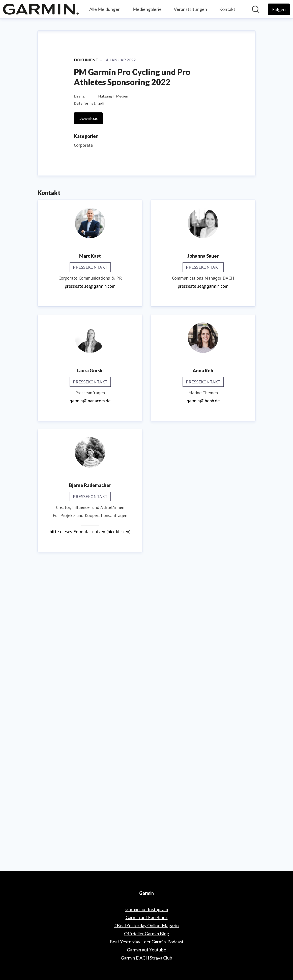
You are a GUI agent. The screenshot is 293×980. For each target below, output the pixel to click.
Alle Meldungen (105, 9)
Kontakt (227, 9)
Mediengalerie (147, 9)
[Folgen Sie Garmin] (279, 9)
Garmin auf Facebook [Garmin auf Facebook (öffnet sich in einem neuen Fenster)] (147, 917)
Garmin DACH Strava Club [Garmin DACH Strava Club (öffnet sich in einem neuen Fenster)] (146, 958)
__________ (90, 826)
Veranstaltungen (190, 9)
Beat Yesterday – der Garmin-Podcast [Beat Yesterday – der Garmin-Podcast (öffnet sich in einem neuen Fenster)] (147, 942)
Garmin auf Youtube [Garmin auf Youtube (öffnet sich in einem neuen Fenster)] (146, 950)
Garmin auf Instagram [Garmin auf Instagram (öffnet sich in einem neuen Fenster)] (147, 909)
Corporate (83, 448)
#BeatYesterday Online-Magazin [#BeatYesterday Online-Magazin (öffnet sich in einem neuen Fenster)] (146, 925)
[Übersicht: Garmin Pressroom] (41, 9)
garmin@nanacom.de (90, 704)
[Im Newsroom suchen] (256, 9)
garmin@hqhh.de (203, 704)
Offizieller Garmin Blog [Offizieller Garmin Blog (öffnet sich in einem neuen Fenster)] (146, 934)
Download (88, 421)
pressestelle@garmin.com (90, 589)
